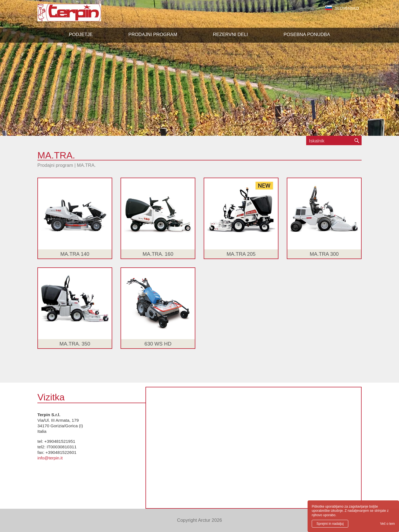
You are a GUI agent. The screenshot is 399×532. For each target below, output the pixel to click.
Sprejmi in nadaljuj (330, 524)
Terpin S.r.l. (79, 15)
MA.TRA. (86, 165)
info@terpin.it (50, 458)
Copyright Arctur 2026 (199, 520)
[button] (153, 35)
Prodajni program (55, 165)
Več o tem (388, 524)
